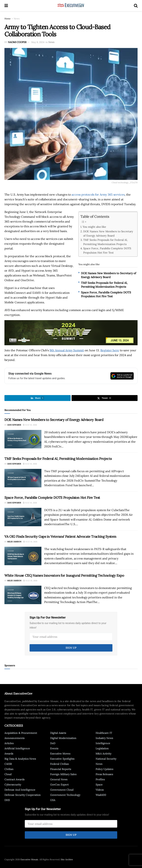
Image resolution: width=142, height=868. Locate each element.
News (17, 19)
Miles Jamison (14, 542)
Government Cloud (62, 790)
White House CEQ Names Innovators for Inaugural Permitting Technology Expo (64, 575)
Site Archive (67, 859)
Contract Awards (14, 779)
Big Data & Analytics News (20, 759)
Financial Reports (61, 769)
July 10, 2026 (30, 425)
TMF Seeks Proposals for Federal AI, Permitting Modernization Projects (105, 242)
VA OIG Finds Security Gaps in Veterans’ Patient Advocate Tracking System (60, 537)
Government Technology (65, 795)
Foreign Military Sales (63, 774)
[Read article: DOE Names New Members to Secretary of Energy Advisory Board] (23, 439)
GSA (53, 800)
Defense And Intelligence (20, 790)
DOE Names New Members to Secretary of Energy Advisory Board (108, 233)
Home (8, 19)
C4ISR (8, 764)
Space (99, 785)
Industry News (104, 738)
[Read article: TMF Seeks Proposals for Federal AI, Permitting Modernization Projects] (23, 478)
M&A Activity (103, 754)
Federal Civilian (60, 764)
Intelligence (103, 743)
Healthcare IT (104, 733)
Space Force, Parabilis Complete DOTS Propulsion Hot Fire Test (107, 250)
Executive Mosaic (29, 859)
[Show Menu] (6, 6)
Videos (100, 790)
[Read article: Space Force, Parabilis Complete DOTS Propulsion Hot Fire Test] (23, 517)
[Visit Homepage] (71, 6)
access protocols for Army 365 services (98, 194)
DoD (53, 743)
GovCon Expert (59, 785)
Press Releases (104, 774)
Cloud (8, 774)
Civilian (9, 769)
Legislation (102, 748)
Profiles (100, 779)
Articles (9, 743)
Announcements (14, 738)
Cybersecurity (13, 785)
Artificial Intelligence (17, 748)
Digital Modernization (63, 738)
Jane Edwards (14, 425)
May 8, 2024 (38, 42)
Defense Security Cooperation (23, 795)
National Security (106, 759)
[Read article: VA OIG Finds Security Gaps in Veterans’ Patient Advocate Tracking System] (23, 556)
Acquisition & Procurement (21, 733)
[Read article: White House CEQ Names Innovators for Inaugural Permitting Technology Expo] (23, 595)
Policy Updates (104, 769)
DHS (7, 800)
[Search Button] (136, 6)
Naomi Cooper (17, 42)
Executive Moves (60, 754)
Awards (9, 754)
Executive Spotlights (62, 759)
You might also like (94, 227)
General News (59, 779)
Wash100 (101, 795)
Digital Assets (58, 733)
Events (54, 748)
